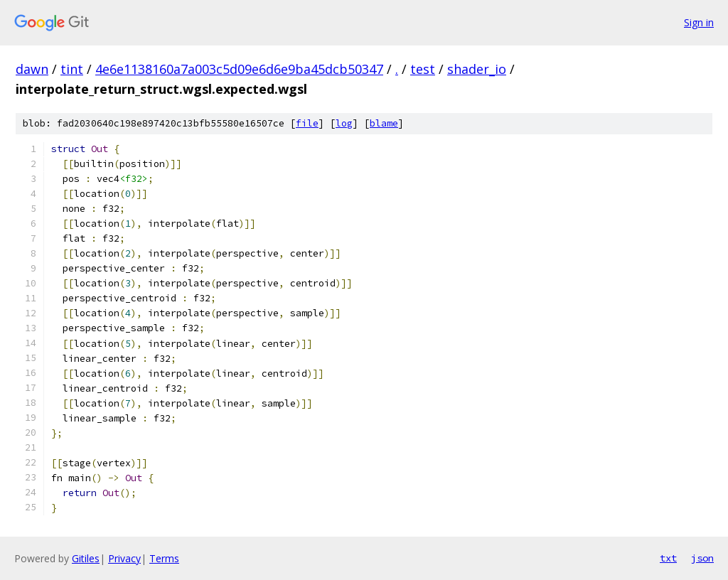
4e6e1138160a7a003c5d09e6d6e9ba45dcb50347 (239, 69)
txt (668, 558)
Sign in (699, 22)
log (344, 123)
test (423, 69)
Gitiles (86, 558)
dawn (32, 69)
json (702, 558)
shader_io (477, 69)
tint (72, 69)
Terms (164, 558)
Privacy (124, 558)
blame (384, 123)
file (307, 123)
